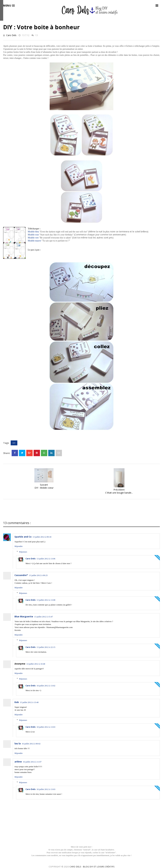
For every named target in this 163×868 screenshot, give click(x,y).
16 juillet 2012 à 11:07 (32, 762)
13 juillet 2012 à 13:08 (46, 600)
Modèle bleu (33, 232)
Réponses (23, 552)
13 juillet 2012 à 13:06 (46, 559)
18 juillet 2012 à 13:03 (46, 727)
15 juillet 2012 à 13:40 (29, 702)
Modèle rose (33, 235)
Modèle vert (33, 238)
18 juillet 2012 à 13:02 (46, 686)
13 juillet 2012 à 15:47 (43, 617)
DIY (14, 443)
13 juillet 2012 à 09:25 (38, 575)
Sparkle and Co (23, 537)
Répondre (19, 546)
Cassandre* (21, 575)
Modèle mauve (34, 241)
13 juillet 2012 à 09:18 (42, 537)
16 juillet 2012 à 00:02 (31, 744)
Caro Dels (11, 35)
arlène (18, 762)
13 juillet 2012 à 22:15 (46, 647)
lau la (18, 743)
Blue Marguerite (24, 616)
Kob (17, 702)
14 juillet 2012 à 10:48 (36, 664)
